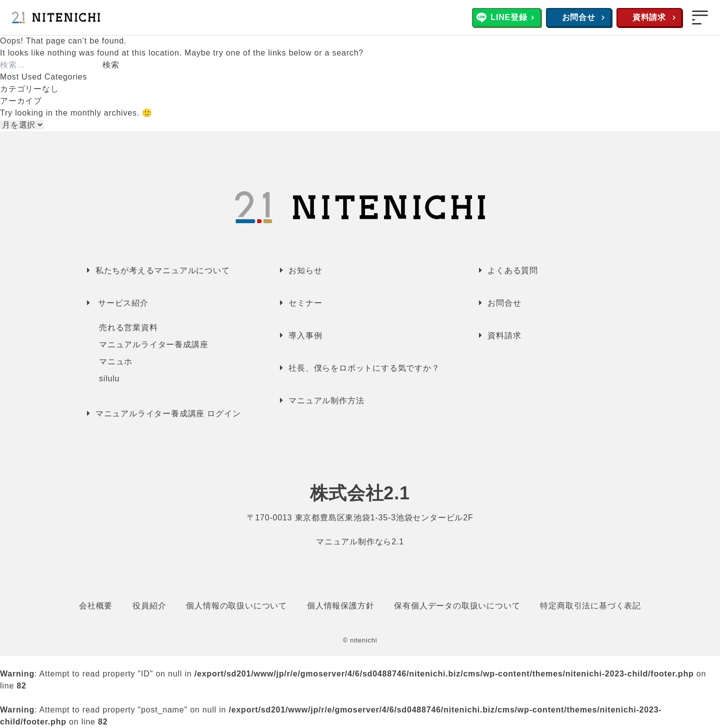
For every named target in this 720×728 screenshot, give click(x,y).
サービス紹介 (123, 303)
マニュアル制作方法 (326, 401)
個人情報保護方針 (340, 606)
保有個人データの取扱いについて (457, 606)
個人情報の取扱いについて (236, 606)
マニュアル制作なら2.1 (360, 542)
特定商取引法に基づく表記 (590, 606)
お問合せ (579, 17)
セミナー (305, 303)
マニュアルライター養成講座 (153, 344)
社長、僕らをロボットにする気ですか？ (364, 368)
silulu (109, 379)
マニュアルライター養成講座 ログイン (168, 414)
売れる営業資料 (128, 327)
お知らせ (305, 270)
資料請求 (649, 17)
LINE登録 (509, 17)
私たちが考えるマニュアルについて (163, 270)
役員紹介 (149, 606)
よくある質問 (513, 270)
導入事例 (305, 335)
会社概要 (96, 606)
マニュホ (116, 361)
